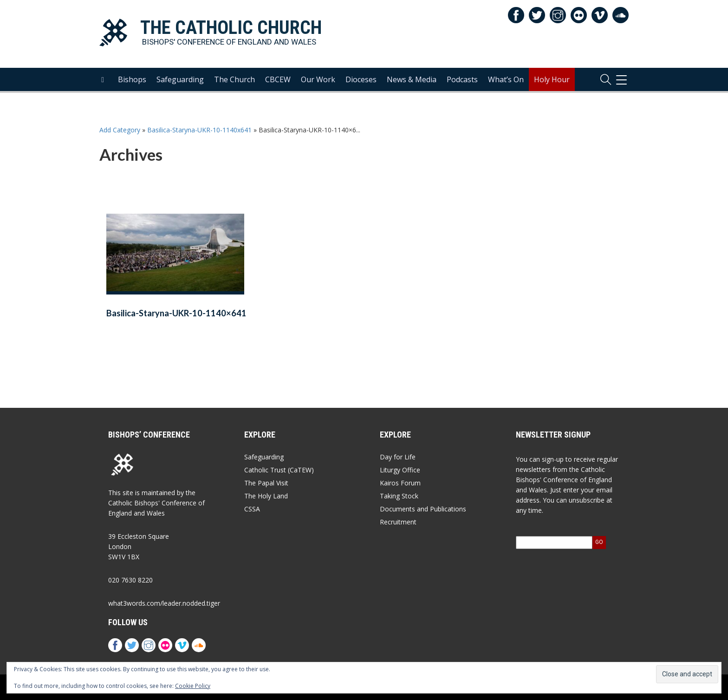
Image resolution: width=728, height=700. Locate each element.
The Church (234, 79)
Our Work (318, 79)
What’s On (506, 79)
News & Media (412, 79)
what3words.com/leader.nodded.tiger (164, 603)
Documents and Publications (423, 509)
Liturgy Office (400, 470)
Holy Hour (552, 79)
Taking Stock (399, 496)
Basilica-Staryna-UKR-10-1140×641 (176, 313)
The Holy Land (266, 496)
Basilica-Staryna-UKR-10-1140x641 (199, 130)
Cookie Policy (193, 686)
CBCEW (278, 79)
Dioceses (361, 79)
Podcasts (462, 79)
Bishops (132, 79)
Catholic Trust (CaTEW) (279, 470)
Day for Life (398, 457)
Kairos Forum (400, 483)
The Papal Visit (266, 483)
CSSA (252, 509)
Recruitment (398, 522)
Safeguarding (180, 79)
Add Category (120, 130)
